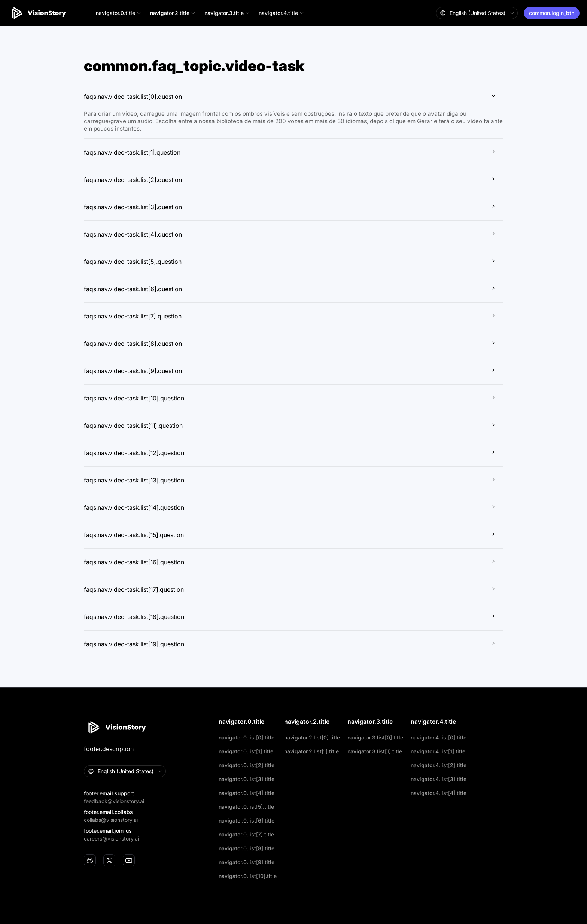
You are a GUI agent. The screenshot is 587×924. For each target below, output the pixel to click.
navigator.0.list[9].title (247, 862)
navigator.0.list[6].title (247, 821)
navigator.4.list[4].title (439, 793)
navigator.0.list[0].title (247, 737)
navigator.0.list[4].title (247, 793)
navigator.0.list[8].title (247, 848)
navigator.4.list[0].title (439, 737)
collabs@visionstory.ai (111, 820)
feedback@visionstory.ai (114, 801)
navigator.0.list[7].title (246, 834)
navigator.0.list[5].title (246, 807)
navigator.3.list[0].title (375, 737)
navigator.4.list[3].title (439, 779)
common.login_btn (552, 13)
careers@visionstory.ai (111, 838)
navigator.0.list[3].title (247, 779)
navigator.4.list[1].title (438, 751)
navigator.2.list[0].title (312, 737)
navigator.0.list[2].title (247, 765)
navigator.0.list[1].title (246, 751)
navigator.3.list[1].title (375, 751)
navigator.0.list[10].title (248, 876)
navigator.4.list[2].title (439, 765)
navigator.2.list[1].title (311, 751)
